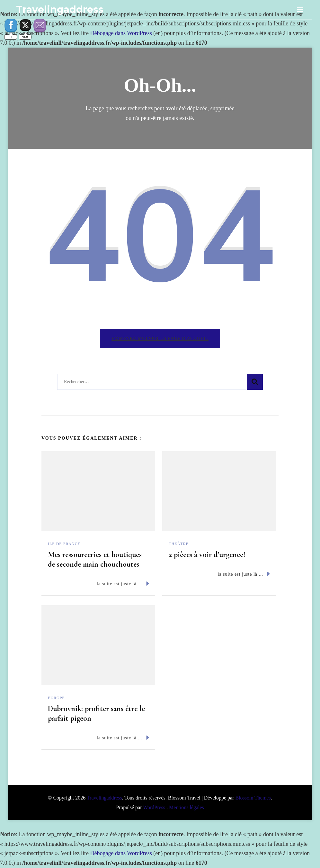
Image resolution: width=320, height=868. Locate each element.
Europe (56, 698)
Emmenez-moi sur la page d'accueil (160, 338)
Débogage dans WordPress (121, 33)
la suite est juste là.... (123, 584)
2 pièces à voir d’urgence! (207, 555)
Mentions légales (187, 807)
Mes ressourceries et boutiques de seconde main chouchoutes (95, 559)
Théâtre (179, 544)
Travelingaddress (60, 9)
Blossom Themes (253, 798)
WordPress (154, 807)
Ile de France (64, 544)
